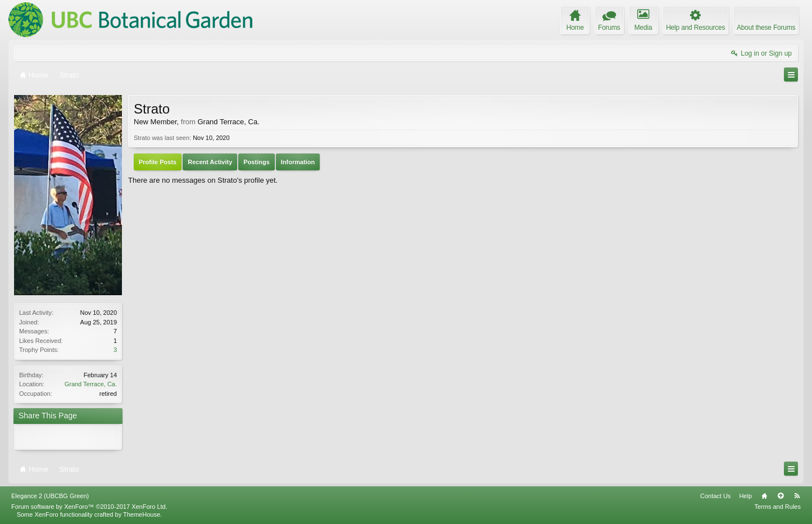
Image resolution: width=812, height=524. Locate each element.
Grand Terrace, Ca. (91, 384)
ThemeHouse (142, 514)
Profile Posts (158, 162)
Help (745, 496)
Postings (256, 162)
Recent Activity (210, 162)
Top (781, 496)
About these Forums (766, 28)
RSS (797, 496)
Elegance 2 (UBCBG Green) (50, 496)
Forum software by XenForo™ (89, 507)
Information (298, 162)
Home (764, 496)
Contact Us (715, 496)
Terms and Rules (777, 507)
